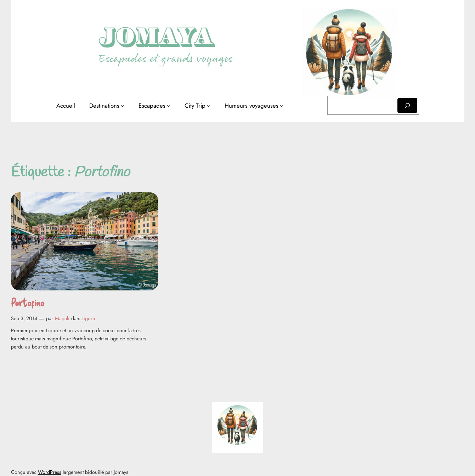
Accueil (66, 106)
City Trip (195, 106)
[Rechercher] (407, 105)
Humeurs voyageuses (251, 106)
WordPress (50, 472)
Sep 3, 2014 (24, 318)
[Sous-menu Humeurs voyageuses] (282, 106)
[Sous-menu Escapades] (169, 106)
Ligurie (89, 318)
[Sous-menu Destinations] (123, 106)
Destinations (104, 106)
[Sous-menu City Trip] (209, 106)
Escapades (152, 106)
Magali (62, 318)
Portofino (28, 302)
